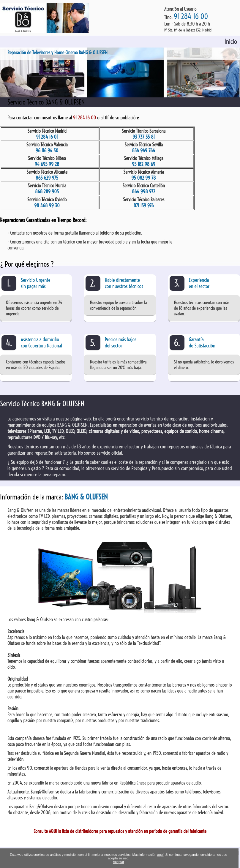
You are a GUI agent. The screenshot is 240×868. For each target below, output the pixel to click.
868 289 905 (47, 192)
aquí (160, 855)
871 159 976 (144, 205)
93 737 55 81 (144, 137)
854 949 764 (143, 151)
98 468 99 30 (47, 205)
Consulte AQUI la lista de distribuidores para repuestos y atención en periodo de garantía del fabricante (120, 831)
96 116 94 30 (47, 151)
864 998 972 (144, 192)
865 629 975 (47, 178)
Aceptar (119, 862)
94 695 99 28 (47, 164)
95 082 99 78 (143, 178)
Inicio (231, 42)
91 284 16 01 (47, 137)
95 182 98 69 (144, 164)
